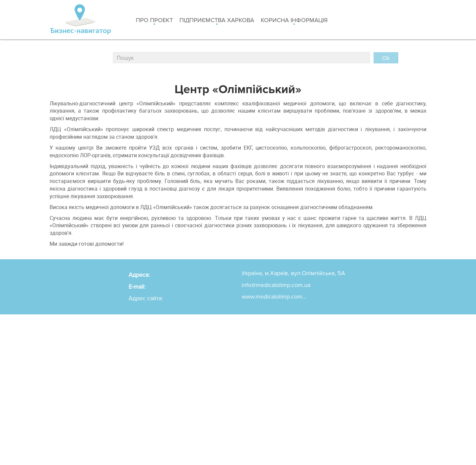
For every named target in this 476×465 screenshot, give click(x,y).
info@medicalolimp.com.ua (276, 285)
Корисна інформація (294, 21)
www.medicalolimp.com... (274, 297)
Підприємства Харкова (217, 21)
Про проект (154, 21)
